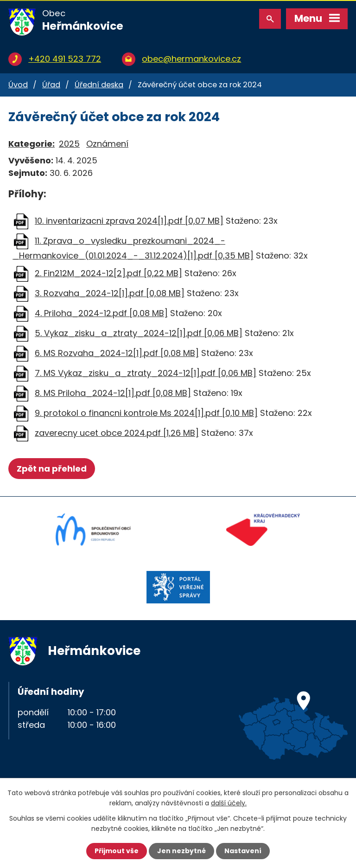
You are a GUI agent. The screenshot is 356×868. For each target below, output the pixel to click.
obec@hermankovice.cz (191, 59)
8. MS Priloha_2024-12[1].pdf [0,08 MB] (113, 393)
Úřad (51, 85)
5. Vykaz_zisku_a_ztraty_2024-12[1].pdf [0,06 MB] (139, 333)
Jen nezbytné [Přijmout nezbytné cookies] (181, 851)
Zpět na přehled (52, 469)
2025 (69, 144)
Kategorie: (32, 144)
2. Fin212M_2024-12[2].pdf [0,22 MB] (108, 273)
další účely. (229, 803)
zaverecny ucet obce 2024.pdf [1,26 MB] (117, 433)
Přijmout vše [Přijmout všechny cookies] (117, 851)
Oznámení (107, 144)
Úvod (18, 85)
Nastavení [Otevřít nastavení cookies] (243, 851)
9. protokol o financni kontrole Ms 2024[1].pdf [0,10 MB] (146, 413)
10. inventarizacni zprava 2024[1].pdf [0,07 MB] (129, 221)
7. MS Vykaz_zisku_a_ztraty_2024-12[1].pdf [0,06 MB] (146, 373)
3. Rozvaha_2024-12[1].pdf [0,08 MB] (110, 293)
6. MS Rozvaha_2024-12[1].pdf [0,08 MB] (117, 353)
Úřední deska (99, 85)
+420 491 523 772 (65, 59)
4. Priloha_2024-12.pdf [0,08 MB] (101, 313)
